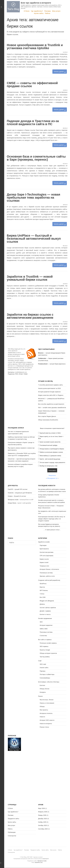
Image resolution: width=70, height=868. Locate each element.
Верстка (42, 587)
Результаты (52, 475)
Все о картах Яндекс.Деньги (47, 416)
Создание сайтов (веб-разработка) (49, 580)
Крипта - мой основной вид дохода (50, 459)
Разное (40, 696)
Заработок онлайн (44, 542)
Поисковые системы (46, 632)
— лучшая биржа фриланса (52, 364)
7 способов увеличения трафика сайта (50, 385)
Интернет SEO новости (47, 720)
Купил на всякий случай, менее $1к (50, 442)
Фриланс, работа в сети (47, 576)
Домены (42, 604)
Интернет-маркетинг (46, 625)
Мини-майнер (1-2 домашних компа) (51, 456)
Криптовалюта (44, 549)
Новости (42, 717)
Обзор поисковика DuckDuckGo (48, 420)
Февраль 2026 (43, 812)
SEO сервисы (44, 646)
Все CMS (43, 597)
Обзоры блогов (44, 689)
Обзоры (42, 707)
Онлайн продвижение (45, 618)
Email (21, 374)
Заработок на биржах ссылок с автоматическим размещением (30, 316)
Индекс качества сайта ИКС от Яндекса (51, 395)
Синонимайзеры (45, 678)
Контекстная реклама (47, 552)
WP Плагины (44, 590)
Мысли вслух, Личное (47, 700)
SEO (41, 622)
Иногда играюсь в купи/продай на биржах (52, 449)
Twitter (26, 374)
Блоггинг (42, 685)
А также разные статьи (52, 530)
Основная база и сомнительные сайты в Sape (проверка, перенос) (36, 158)
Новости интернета (46, 724)
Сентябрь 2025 (43, 829)
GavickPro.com (39, 862)
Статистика (43, 636)
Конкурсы (43, 692)
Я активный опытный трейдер (49, 445)
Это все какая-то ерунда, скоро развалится (53, 463)
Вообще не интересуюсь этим (49, 466)
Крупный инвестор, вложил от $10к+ (50, 433)
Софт (40, 661)
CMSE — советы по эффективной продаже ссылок (32, 85)
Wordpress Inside (13, 500)
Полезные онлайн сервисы (48, 643)
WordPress (43, 584)
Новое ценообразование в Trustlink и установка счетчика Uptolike (35, 47)
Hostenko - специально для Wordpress (20, 493)
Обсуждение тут (52, 478)
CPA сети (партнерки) (46, 556)
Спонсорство (12, 836)
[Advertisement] (22, 393)
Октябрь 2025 (42, 825)
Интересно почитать (46, 713)
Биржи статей (44, 562)
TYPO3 (42, 594)
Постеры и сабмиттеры (47, 674)
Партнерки (43, 545)
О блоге (27, 11)
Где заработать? (37, 11)
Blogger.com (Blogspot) (47, 601)
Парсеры (43, 671)
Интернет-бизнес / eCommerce (49, 569)
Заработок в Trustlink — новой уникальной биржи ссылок (30, 278)
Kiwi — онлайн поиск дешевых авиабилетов (52, 408)
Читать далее (59, 72)
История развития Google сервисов (49, 392)
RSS (17, 374)
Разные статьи (44, 727)
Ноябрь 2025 (42, 822)
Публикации (12, 832)
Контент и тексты (45, 614)
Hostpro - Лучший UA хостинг (17, 496)
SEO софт (43, 664)
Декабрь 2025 (42, 819)
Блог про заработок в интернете (36, 3)
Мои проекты (44, 710)
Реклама (47, 11)
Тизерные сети (44, 566)
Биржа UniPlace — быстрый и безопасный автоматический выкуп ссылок (34, 239)
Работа (48, 13)
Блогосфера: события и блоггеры (49, 682)
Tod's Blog (13, 7)
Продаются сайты (13, 819)
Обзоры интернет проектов (48, 653)
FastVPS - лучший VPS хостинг (18, 489)
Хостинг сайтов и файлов (48, 608)
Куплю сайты (39, 13)
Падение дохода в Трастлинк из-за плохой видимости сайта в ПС (33, 123)
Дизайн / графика (45, 611)
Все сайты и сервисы (45, 640)
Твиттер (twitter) (45, 657)
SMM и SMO (44, 629)
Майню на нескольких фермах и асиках (51, 452)
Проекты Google (45, 650)
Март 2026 (41, 808)
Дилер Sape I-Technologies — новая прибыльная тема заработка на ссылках (33, 198)
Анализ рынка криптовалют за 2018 (49, 388)
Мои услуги (56, 11)
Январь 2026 (42, 815)
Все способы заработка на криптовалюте (51, 404)
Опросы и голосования (47, 703)
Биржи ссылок (44, 559)
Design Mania (12, 503)
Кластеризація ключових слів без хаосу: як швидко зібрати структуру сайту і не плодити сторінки (52, 519)
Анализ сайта (44, 668)
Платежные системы (46, 573)
